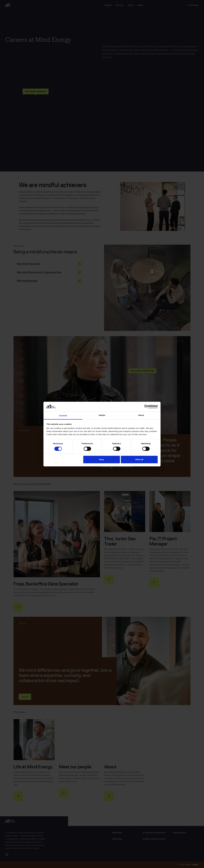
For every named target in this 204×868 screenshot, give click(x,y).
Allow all (139, 459)
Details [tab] (102, 415)
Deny (102, 459)
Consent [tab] (63, 416)
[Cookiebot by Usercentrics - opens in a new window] (146, 407)
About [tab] (141, 415)
